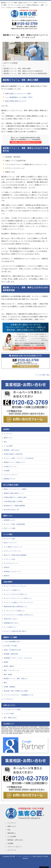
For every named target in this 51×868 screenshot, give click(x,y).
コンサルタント (9, 699)
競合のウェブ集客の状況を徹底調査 (15, 555)
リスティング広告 (10, 559)
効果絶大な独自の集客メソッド (14, 493)
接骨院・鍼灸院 (9, 666)
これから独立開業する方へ (12, 642)
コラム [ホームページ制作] (12, 709)
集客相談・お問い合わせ (12, 450)
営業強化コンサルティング (12, 572)
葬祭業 (6, 662)
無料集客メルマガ (10, 479)
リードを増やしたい (10, 627)
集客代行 (7, 576)
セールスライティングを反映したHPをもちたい (19, 615)
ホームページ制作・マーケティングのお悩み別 (19, 458)
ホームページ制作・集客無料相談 (14, 524)
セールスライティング (11, 563)
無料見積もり (12, 833)
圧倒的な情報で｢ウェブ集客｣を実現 (15, 497)
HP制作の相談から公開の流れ (13, 454)
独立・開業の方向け (10, 718)
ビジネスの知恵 (9, 714)
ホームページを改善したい (12, 590)
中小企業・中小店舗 (10, 646)
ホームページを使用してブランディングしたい (19, 602)
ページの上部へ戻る (42, 375)
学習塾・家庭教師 (10, 687)
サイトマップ (12, 850)
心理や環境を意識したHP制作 (13, 501)
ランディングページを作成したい (14, 611)
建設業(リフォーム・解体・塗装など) (16, 678)
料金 (5, 442)
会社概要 (7, 471)
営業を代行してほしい (11, 619)
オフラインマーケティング (12, 551)
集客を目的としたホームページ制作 (18, 94)
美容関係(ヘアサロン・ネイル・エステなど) (18, 658)
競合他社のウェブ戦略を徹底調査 (14, 506)
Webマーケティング (10, 543)
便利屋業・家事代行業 (11, 654)
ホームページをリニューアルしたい (15, 586)
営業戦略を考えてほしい (12, 623)
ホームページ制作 (10, 539)
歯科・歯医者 (8, 674)
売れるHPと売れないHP (11, 510)
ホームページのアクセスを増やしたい (16, 594)
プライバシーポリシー (11, 475)
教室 (5, 683)
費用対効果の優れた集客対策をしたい (16, 607)
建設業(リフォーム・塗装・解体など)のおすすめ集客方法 (23, 71)
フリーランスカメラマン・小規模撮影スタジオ (19, 695)
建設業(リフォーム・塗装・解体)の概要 (17, 68)
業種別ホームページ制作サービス (14, 462)
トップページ (8, 434)
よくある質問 (8, 446)
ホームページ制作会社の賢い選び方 (15, 631)
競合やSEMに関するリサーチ (16, 101)
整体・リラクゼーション (12, 670)
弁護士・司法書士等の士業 (12, 650)
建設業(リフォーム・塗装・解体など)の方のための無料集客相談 (25, 73)
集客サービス (8, 438)
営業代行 (7, 567)
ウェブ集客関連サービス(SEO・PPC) (19, 97)
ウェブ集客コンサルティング (13, 547)
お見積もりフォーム (10, 466)
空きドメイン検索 (10, 528)
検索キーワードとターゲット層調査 (15, 489)
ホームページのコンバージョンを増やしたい (18, 598)
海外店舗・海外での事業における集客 (16, 691)
